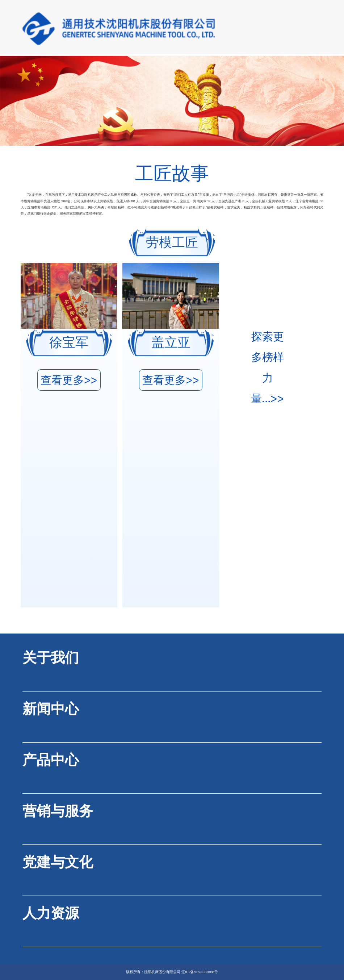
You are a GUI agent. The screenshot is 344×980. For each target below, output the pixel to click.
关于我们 (51, 658)
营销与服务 (58, 811)
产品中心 (51, 760)
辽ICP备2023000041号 (200, 972)
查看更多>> (69, 380)
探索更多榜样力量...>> (267, 367)
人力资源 (51, 913)
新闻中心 (51, 709)
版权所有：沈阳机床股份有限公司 (153, 972)
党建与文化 (58, 862)
